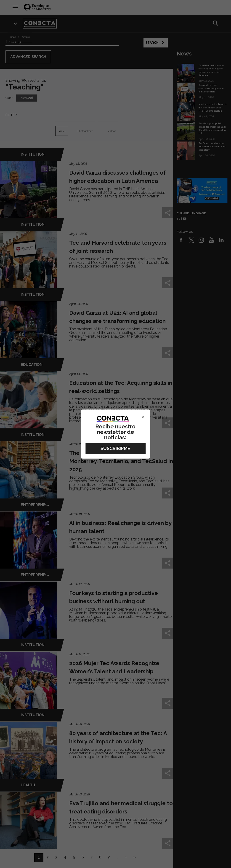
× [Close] (143, 417)
